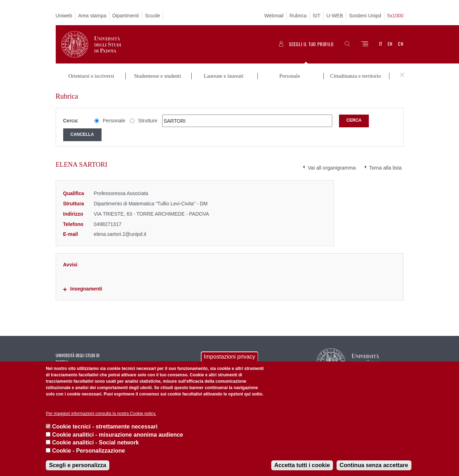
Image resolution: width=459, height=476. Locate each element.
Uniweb (64, 16)
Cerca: (71, 121)
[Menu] (365, 44)
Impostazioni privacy (229, 357)
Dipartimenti (126, 16)
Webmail (274, 16)
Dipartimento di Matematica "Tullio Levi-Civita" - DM (151, 204)
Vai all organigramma (332, 168)
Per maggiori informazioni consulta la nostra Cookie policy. (101, 414)
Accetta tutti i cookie (302, 465)
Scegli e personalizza (78, 465)
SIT (317, 16)
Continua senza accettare (374, 465)
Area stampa (92, 16)
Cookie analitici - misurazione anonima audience (118, 435)
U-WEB (335, 16)
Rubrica (298, 16)
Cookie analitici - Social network (96, 442)
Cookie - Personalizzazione (89, 451)
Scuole (152, 16)
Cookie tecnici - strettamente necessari (105, 427)
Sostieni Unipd (365, 16)
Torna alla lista (386, 168)
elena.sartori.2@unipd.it (120, 234)
